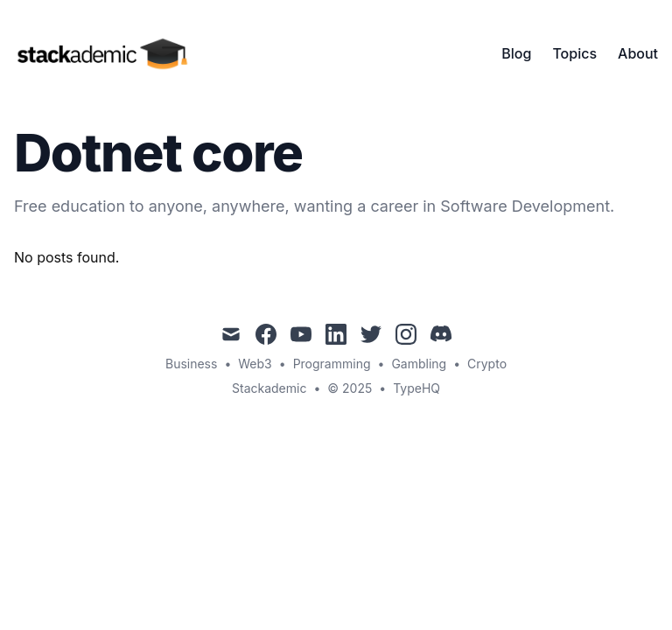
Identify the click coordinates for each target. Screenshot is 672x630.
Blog (516, 53)
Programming (332, 364)
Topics (574, 53)
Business (191, 364)
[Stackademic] (107, 53)
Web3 (255, 364)
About (638, 53)
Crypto (487, 364)
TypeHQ (416, 388)
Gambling (419, 364)
